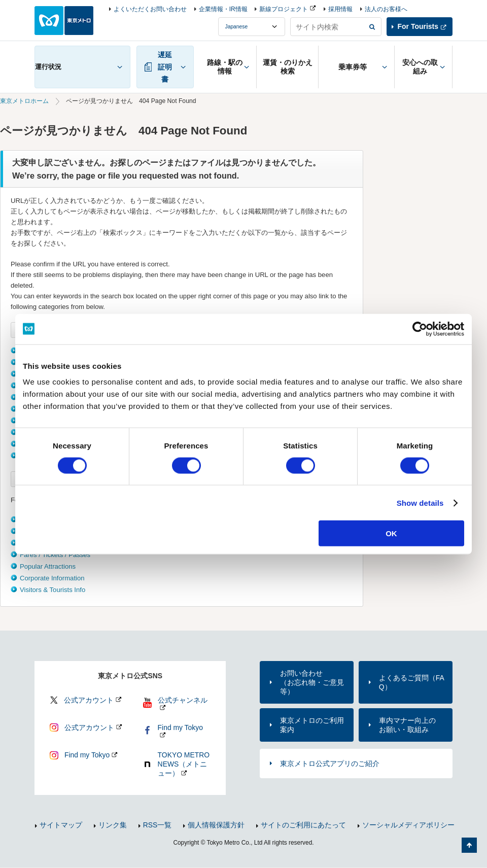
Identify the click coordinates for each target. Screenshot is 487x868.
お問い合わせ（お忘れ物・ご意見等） (312, 682)
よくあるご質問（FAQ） (412, 682)
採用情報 (340, 9)
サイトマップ (61, 825)
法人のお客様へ (386, 9)
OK (391, 533)
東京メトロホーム (24, 101)
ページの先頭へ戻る (469, 845)
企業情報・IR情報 (223, 9)
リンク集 (113, 825)
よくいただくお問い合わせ (150, 9)
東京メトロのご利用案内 (312, 725)
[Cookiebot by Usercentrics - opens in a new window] (420, 329)
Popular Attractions (48, 566)
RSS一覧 (158, 825)
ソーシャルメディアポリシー (408, 825)
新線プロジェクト (284, 9)
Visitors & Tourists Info (53, 590)
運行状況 (48, 67)
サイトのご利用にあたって (303, 825)
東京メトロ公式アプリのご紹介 (330, 763)
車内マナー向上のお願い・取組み (407, 725)
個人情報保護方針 (216, 825)
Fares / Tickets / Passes (55, 555)
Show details (420, 502)
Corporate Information (52, 578)
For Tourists (418, 26)
